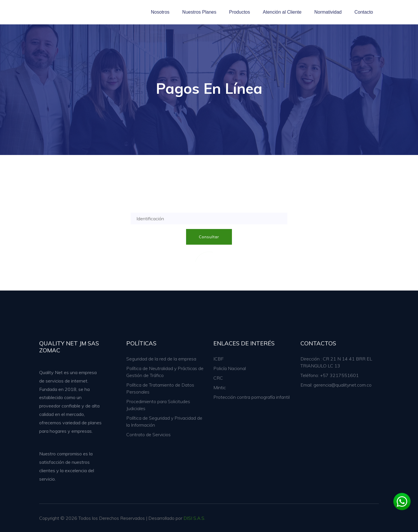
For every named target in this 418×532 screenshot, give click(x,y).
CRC (218, 378)
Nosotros (160, 12)
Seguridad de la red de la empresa (161, 359)
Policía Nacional (230, 368)
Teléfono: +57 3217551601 (330, 375)
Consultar (209, 237)
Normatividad (328, 12)
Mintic (220, 387)
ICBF (218, 359)
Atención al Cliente (282, 12)
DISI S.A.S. (194, 518)
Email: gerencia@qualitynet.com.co (336, 385)
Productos (239, 12)
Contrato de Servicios (148, 434)
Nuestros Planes (199, 12)
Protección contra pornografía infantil (252, 397)
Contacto (364, 12)
